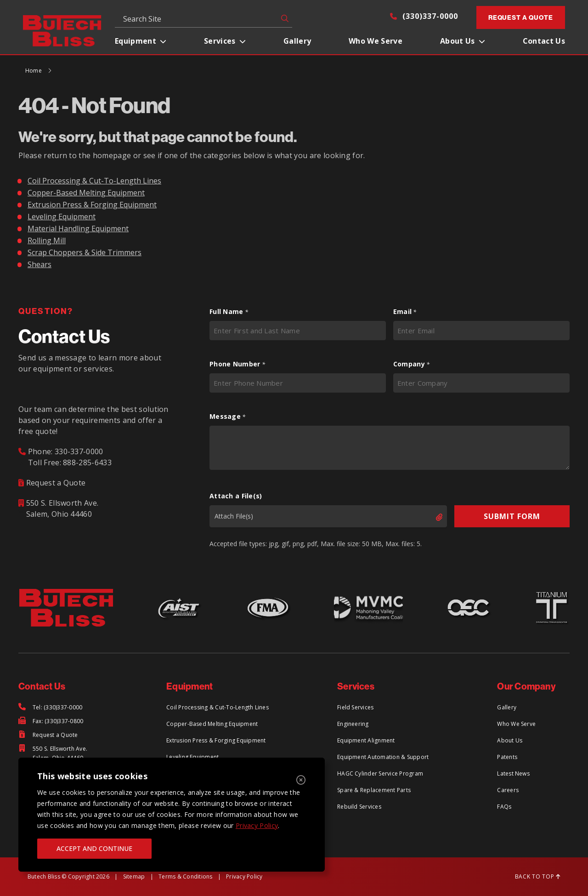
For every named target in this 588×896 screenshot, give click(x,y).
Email (405, 312)
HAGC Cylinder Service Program (380, 773)
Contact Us (544, 41)
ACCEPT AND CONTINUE (94, 848)
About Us (458, 41)
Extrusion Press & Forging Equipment (92, 205)
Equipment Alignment (366, 740)
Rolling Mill (47, 240)
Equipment (136, 41)
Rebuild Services (359, 807)
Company (412, 364)
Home (34, 71)
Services (220, 41)
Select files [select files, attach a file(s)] (431, 517)
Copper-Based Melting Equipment (86, 193)
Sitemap (134, 876)
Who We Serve (376, 41)
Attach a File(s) (236, 496)
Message (228, 417)
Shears (40, 264)
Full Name (229, 312)
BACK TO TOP (538, 876)
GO (283, 18)
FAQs (504, 807)
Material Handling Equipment (78, 228)
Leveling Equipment (62, 217)
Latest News (513, 773)
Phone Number (237, 364)
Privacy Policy (257, 825)
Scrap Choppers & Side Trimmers (85, 252)
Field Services (355, 707)
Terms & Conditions (185, 876)
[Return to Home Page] (62, 30)
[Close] (301, 780)
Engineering (353, 724)
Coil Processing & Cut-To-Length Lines (94, 181)
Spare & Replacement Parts (374, 790)
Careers (508, 790)
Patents (507, 757)
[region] (172, 815)
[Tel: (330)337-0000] (50, 708)
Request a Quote (521, 17)
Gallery (297, 41)
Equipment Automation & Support (383, 757)
